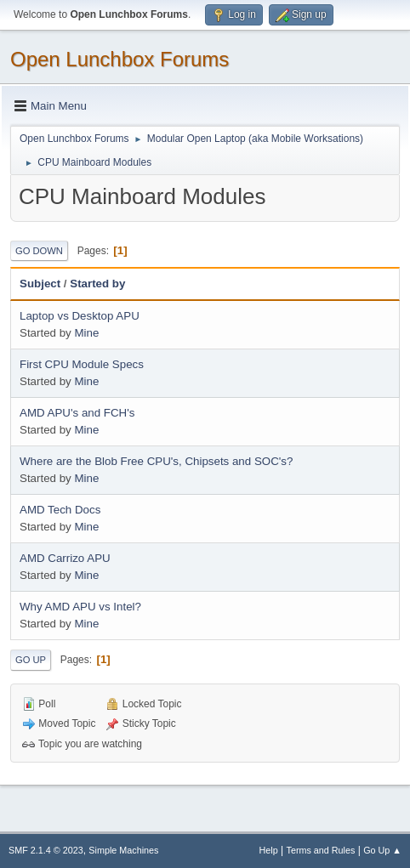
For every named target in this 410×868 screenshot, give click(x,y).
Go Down (39, 251)
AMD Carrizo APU (65, 558)
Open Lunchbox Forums (120, 59)
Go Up (31, 660)
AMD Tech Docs (60, 510)
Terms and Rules (321, 850)
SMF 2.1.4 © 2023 (46, 850)
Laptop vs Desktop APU (80, 316)
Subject (40, 284)
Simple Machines (123, 850)
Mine (86, 333)
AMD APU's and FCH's (77, 413)
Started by (97, 284)
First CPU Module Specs (82, 364)
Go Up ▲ (382, 850)
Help (269, 850)
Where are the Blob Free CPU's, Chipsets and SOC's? (156, 461)
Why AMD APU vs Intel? (80, 607)
